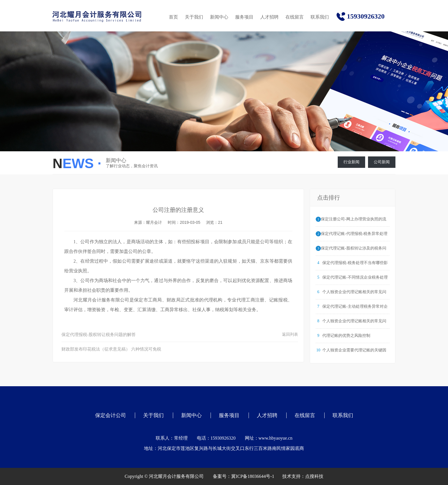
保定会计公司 (111, 415)
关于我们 (194, 17)
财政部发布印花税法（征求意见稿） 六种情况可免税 (111, 349)
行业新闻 (351, 162)
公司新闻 (382, 162)
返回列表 (290, 334)
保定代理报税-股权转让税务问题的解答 (99, 335)
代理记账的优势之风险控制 (346, 336)
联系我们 (320, 17)
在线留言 (295, 17)
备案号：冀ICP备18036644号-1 (243, 476)
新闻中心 (219, 17)
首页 (173, 17)
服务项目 (244, 17)
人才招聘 (269, 17)
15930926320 (366, 16)
